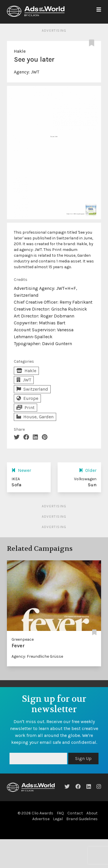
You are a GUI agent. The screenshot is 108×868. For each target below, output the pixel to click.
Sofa (16, 485)
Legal (58, 819)
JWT (35, 72)
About (92, 813)
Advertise (41, 819)
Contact (75, 813)
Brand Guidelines (82, 819)
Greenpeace (23, 639)
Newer (21, 470)
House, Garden (35, 417)
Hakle (20, 51)
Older (88, 470)
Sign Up (83, 758)
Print (25, 407)
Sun (92, 485)
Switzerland (32, 389)
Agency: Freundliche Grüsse (37, 656)
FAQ (60, 813)
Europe (27, 398)
